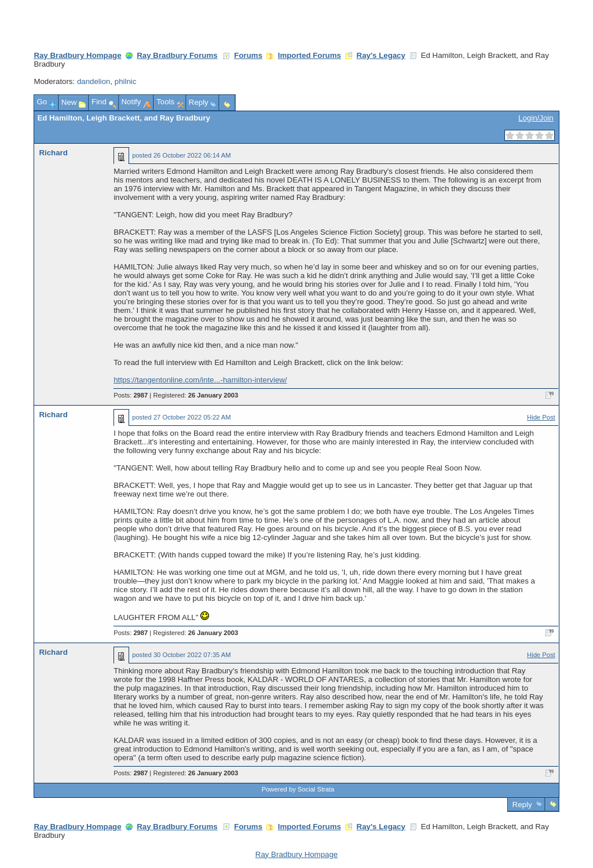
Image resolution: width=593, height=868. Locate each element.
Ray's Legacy (381, 55)
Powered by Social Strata (298, 789)
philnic (126, 81)
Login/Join (536, 118)
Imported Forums (310, 55)
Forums (248, 55)
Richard (53, 153)
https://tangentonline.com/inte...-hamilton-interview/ (200, 380)
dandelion (94, 81)
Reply (522, 805)
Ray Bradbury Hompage (77, 55)
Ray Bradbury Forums (177, 55)
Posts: (131, 395)
